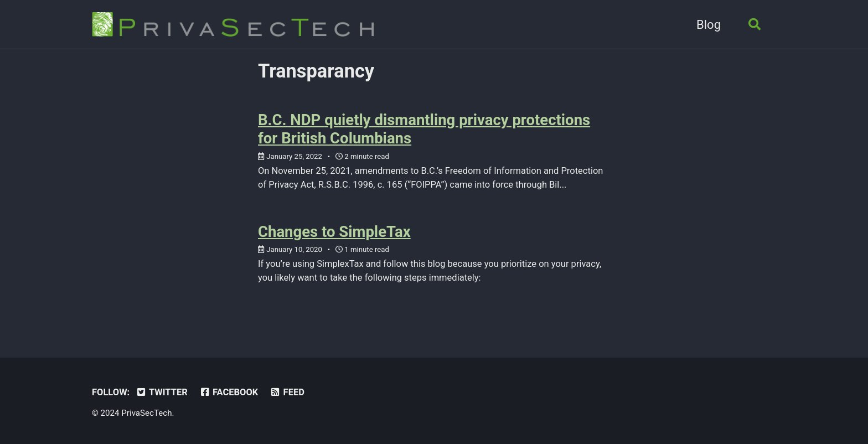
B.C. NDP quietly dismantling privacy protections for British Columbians (424, 129)
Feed (287, 392)
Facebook (228, 392)
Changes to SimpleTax (334, 232)
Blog (709, 25)
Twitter (162, 392)
